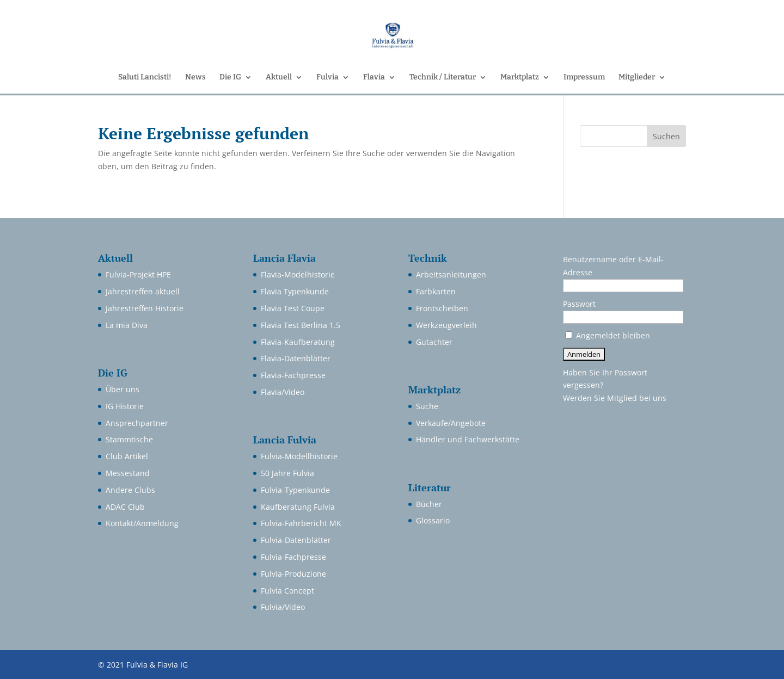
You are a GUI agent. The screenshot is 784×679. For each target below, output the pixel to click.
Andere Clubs (130, 490)
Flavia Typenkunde (295, 291)
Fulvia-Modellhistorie (299, 456)
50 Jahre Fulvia (287, 473)
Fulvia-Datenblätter (296, 540)
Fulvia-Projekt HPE (138, 274)
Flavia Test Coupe (293, 308)
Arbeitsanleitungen (451, 274)
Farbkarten (436, 291)
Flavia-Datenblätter (296, 358)
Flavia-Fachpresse (293, 375)
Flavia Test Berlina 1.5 (301, 325)
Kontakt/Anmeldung (142, 523)
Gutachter (434, 342)
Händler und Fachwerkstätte (468, 439)
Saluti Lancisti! (145, 78)
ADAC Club (125, 507)
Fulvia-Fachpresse (293, 557)
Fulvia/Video (283, 607)
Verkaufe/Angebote (451, 423)
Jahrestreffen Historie (145, 308)
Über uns (122, 389)
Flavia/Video (283, 392)
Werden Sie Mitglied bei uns (615, 398)
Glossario (433, 520)
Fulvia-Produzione (293, 574)
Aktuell (279, 78)
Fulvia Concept (287, 591)
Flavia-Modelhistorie (298, 274)
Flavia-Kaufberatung (298, 342)
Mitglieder (637, 78)
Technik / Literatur (443, 78)
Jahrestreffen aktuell (143, 291)
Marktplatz (520, 78)
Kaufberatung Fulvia (298, 507)
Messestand (128, 473)
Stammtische (129, 439)
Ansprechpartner (137, 423)
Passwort (579, 304)
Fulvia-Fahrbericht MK (301, 523)
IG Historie (125, 406)
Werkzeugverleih (446, 325)
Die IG (230, 78)
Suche (427, 406)
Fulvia (327, 78)
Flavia (374, 78)
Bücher (429, 504)
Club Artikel (127, 456)
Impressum (584, 78)
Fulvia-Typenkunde (295, 490)
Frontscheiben (442, 308)
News (195, 78)
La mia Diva (127, 325)
